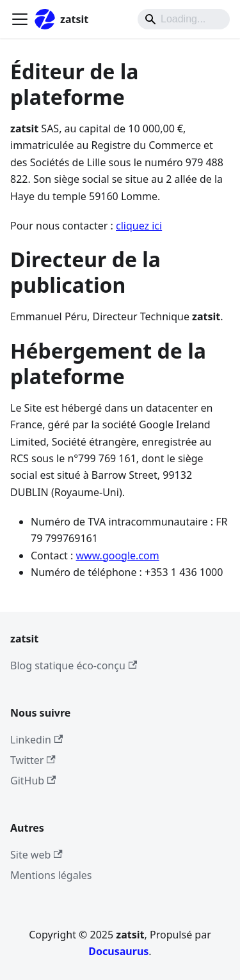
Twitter (33, 760)
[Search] (184, 19)
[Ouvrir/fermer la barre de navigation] (20, 19)
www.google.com (118, 556)
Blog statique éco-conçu (74, 665)
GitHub (33, 781)
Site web (36, 855)
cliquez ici (139, 226)
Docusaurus (118, 951)
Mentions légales (51, 875)
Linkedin (36, 740)
